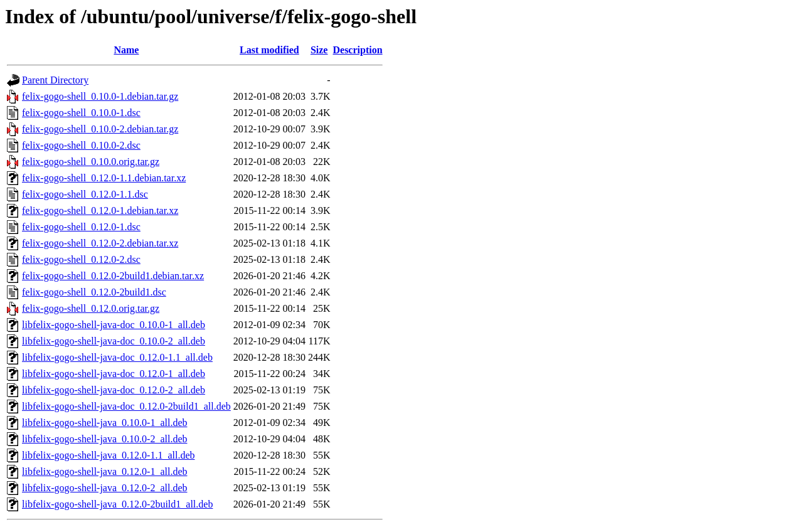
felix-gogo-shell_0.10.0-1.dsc (81, 113)
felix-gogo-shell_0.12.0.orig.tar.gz (91, 308)
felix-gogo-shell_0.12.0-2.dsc (81, 259)
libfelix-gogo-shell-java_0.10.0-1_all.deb (104, 423)
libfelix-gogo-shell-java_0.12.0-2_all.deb (104, 488)
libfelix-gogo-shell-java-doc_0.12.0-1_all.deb (114, 374)
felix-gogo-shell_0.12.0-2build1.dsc (94, 292)
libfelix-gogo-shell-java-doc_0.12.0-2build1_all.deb (126, 406)
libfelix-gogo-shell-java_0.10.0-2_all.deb (104, 439)
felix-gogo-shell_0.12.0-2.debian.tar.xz (100, 243)
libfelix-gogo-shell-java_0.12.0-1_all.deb (104, 471)
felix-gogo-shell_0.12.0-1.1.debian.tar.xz (104, 178)
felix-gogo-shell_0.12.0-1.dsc (81, 227)
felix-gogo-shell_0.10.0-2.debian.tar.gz (100, 129)
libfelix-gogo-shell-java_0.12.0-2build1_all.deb (117, 504)
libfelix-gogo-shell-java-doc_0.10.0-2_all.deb (114, 341)
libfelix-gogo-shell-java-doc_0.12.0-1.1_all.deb (117, 357)
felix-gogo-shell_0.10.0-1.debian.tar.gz (100, 96)
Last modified (269, 50)
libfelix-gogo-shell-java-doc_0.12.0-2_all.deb (114, 390)
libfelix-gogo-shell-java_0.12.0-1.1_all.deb (108, 455)
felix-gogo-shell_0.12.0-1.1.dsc (85, 194)
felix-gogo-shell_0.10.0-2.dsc (81, 145)
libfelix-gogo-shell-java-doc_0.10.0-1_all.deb (114, 325)
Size (319, 50)
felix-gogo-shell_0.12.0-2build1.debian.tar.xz (113, 276)
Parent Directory (55, 80)
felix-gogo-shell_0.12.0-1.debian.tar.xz (100, 210)
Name (126, 50)
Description (357, 50)
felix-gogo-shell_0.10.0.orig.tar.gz (91, 162)
